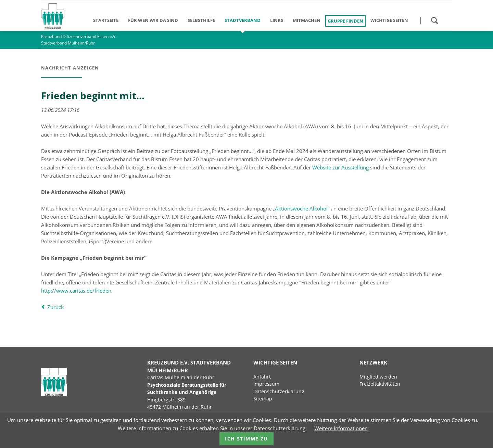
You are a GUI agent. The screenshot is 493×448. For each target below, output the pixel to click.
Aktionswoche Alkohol (301, 208)
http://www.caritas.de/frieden (76, 291)
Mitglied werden (378, 377)
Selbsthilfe (201, 20)
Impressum (266, 384)
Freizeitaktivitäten (380, 384)
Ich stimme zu (246, 439)
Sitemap (263, 399)
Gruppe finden (345, 21)
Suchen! (434, 21)
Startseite (106, 20)
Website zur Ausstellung (340, 167)
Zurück (55, 307)
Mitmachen (307, 20)
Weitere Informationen (341, 428)
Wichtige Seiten (389, 20)
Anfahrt (262, 377)
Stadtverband (243, 20)
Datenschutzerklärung (279, 392)
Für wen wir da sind (153, 20)
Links (277, 20)
